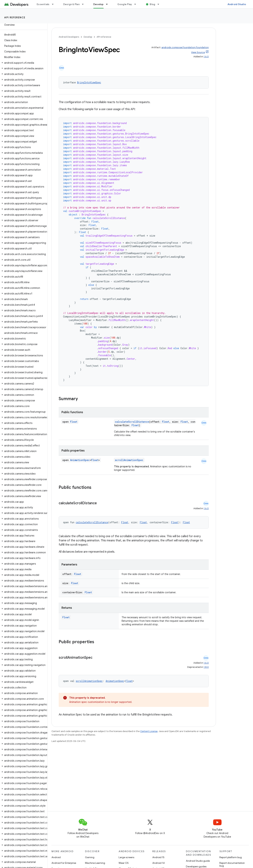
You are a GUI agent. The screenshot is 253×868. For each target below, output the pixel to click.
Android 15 (158, 857)
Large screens (126, 857)
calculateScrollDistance (132, 422)
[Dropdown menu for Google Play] (137, 4)
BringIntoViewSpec (89, 82)
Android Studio (237, 4)
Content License (149, 731)
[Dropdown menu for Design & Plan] (84, 4)
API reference (15, 17)
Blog (152, 4)
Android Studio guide (198, 861)
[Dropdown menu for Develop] (108, 4)
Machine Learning (95, 863)
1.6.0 (206, 57)
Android (56, 857)
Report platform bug (231, 857)
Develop (88, 37)
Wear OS (124, 863)
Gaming (90, 857)
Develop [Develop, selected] (98, 4)
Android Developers (69, 37)
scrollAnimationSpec (129, 460)
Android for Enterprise (64, 863)
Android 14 (158, 863)
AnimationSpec (80, 460)
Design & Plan (71, 4)
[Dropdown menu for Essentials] (54, 4)
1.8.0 (206, 667)
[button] (23, 63)
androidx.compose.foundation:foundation (185, 47)
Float (74, 422)
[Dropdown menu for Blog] (160, 4)
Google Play (125, 4)
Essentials (43, 4)
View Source (198, 52)
